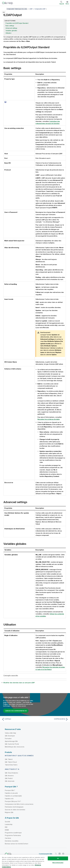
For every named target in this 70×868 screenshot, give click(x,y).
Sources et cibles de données (15, 810)
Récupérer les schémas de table (49, 419)
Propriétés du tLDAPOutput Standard (17, 23)
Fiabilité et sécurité (11, 793)
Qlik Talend (9, 759)
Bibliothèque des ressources (15, 747)
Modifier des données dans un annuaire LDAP (19, 683)
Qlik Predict (9, 778)
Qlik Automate (10, 781)
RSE (6, 827)
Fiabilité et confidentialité (13, 796)
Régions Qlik (9, 812)
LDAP (31, 9)
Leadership (9, 824)
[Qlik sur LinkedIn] (60, 854)
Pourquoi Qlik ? (10, 790)
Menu (67, 4)
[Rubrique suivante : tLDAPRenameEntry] (52, 719)
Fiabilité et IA (9, 799)
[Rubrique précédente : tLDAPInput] (18, 719)
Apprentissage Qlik (11, 741)
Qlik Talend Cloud (11, 762)
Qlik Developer (10, 736)
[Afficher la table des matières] (4, 9)
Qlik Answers (9, 775)
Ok (58, 858)
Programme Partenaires (13, 835)
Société (7, 822)
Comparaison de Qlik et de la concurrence (19, 804)
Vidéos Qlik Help (10, 733)
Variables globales (11, 31)
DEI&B (7, 830)
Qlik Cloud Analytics (11, 773)
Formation (8, 738)
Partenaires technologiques (14, 807)
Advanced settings (11, 28)
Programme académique (13, 833)
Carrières (8, 838)
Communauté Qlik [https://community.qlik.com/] (46, 854)
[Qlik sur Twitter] (56, 854)
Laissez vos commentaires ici (16, 711)
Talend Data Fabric (11, 765)
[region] (35, 861)
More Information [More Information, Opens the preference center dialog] (58, 863)
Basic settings (10, 26)
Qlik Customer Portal (12, 744)
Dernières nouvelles (12, 841)
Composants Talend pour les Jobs (17, 9)
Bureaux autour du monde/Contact (16, 844)
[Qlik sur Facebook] (63, 854)
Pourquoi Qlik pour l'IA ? (13, 801)
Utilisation (8, 33)
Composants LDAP (40, 9)
